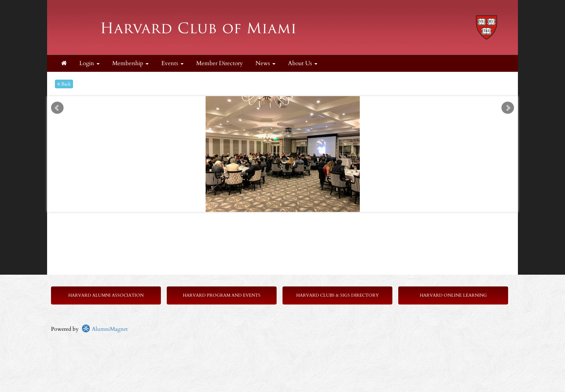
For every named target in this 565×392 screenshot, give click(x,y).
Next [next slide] (508, 108)
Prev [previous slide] (57, 108)
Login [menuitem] (89, 63)
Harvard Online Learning (453, 295)
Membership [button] (130, 63)
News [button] (265, 63)
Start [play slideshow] (280, 102)
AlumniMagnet (105, 329)
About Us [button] (303, 63)
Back (64, 84)
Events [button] (172, 63)
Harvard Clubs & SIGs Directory (337, 295)
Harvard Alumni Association (106, 295)
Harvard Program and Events (222, 295)
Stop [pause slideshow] (286, 102)
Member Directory (220, 63)
